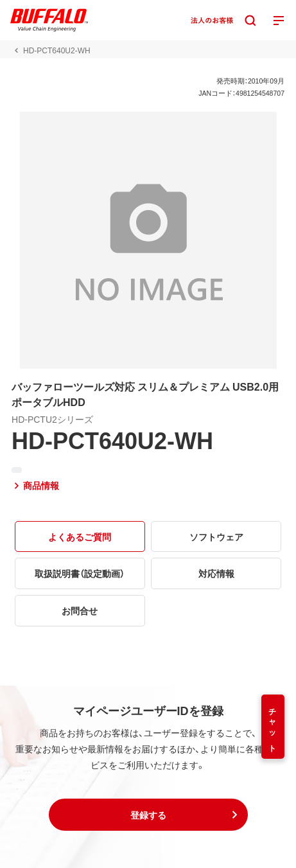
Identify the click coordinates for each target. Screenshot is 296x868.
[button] (148, 815)
